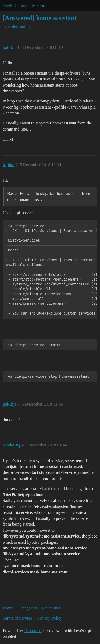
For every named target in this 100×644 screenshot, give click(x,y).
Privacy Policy (50, 618)
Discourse (33, 631)
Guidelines (51, 608)
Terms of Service (17, 618)
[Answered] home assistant (40, 18)
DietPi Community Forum (25, 5)
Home (8, 608)
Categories (28, 608)
